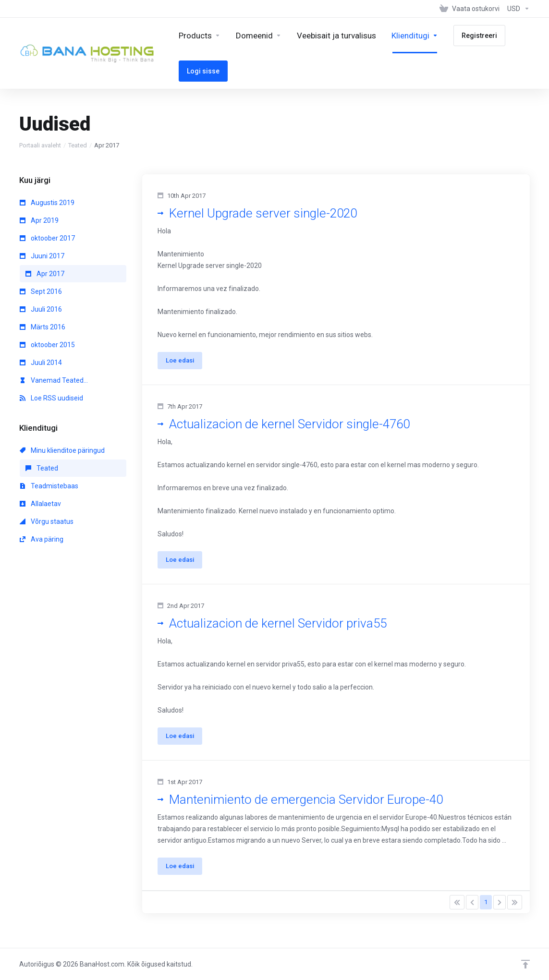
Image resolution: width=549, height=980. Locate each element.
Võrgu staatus (47, 521)
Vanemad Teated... (54, 380)
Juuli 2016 (41, 309)
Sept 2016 (41, 291)
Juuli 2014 (41, 363)
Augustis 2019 (47, 203)
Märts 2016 (43, 327)
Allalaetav (40, 504)
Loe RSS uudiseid (51, 398)
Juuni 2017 (42, 256)
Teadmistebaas (49, 486)
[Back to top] (525, 964)
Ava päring (42, 539)
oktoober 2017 (47, 238)
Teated (78, 145)
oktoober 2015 (47, 345)
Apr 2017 (45, 274)
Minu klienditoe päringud (62, 450)
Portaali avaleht (40, 145)
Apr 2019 (39, 220)
